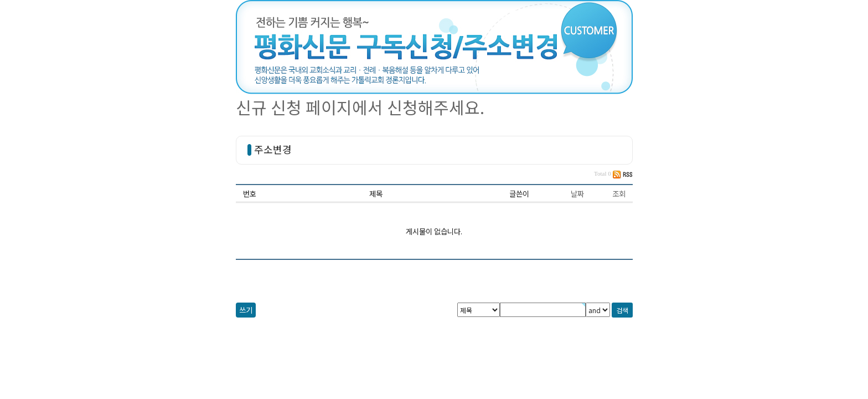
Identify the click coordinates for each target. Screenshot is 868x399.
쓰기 (246, 310)
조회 (619, 194)
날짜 (577, 194)
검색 (622, 310)
